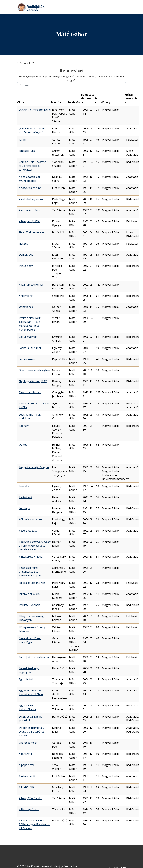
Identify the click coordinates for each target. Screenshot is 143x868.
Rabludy (24, 426)
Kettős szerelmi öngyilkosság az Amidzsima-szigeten (31, 572)
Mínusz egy (26, 266)
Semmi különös (28, 359)
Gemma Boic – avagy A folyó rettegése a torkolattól (32, 166)
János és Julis (27, 151)
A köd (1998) (26, 787)
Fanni (22, 140)
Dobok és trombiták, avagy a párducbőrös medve (32, 732)
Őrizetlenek (26, 307)
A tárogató (25, 754)
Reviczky (24, 486)
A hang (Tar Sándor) (31, 798)
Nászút (23, 244)
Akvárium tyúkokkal (31, 285)
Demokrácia (26, 255)
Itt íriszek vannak (29, 605)
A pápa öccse (27, 765)
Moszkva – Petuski (30, 392)
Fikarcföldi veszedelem (32, 232)
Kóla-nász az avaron (31, 519)
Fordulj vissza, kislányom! (34, 657)
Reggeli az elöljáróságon (34, 467)
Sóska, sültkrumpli (30, 348)
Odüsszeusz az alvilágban (34, 370)
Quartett (24, 445)
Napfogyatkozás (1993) (33, 381)
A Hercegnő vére (29, 809)
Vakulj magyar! (28, 337)
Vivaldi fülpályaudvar (31, 199)
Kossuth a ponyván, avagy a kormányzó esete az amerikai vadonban (35, 546)
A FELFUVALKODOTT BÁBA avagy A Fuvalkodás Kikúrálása (34, 824)
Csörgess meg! (28, 743)
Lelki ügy (24, 508)
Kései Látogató (28, 531)
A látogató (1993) (29, 221)
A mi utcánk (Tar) (29, 210)
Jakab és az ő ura (29, 594)
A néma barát (27, 776)
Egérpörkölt (26, 679)
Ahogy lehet (26, 296)
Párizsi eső (25, 497)
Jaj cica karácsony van (32, 583)
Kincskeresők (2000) (31, 557)
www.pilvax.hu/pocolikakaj (35, 110)
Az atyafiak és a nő (30, 188)
